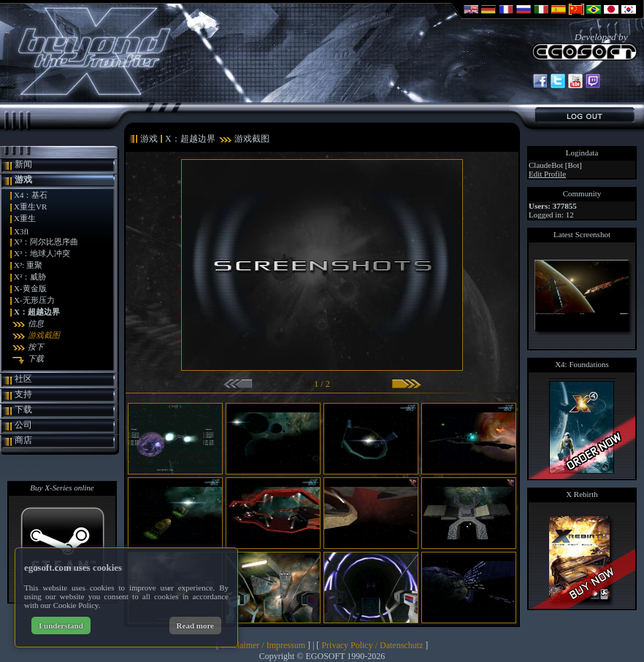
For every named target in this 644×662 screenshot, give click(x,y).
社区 (23, 379)
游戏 (23, 180)
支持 (23, 394)
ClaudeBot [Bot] (555, 165)
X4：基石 (31, 195)
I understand (61, 626)
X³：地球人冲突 (42, 253)
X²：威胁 (30, 277)
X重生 (25, 218)
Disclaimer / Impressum (263, 645)
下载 (36, 358)
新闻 (23, 164)
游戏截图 (44, 335)
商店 (23, 440)
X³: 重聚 (28, 265)
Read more (195, 626)
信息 (36, 323)
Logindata (582, 153)
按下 (36, 347)
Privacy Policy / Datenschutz (372, 645)
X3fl (21, 231)
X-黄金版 (30, 288)
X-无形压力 (34, 300)
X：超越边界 (37, 312)
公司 (23, 425)
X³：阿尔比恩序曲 (46, 242)
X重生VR (30, 207)
